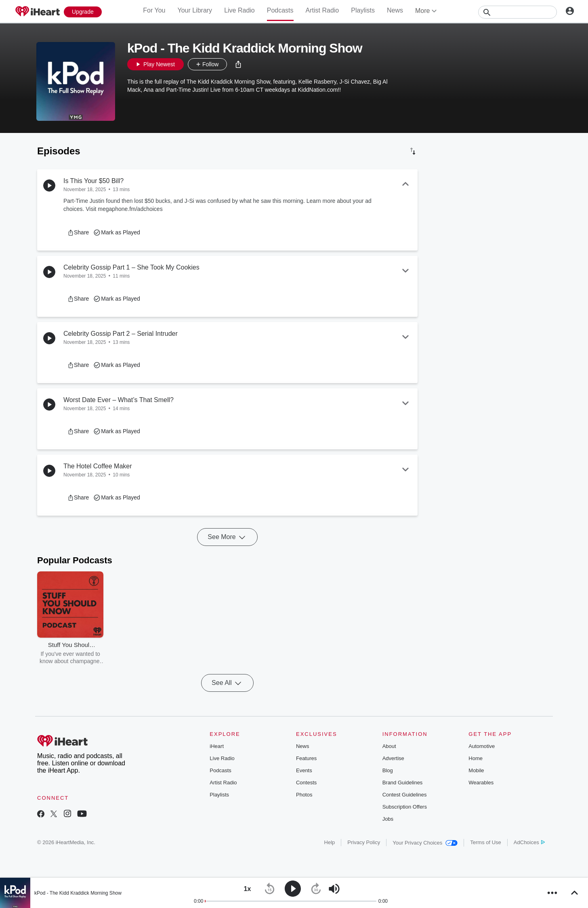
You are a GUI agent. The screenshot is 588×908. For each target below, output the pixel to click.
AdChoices (529, 842)
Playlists (363, 10)
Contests (306, 783)
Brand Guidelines (403, 783)
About (389, 746)
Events (304, 770)
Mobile (476, 770)
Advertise (393, 758)
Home (476, 758)
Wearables (481, 783)
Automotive (482, 746)
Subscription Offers (405, 807)
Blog (388, 770)
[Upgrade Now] (83, 12)
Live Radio (239, 10)
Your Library (195, 10)
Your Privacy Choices (425, 843)
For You (154, 10)
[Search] (518, 12)
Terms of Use (486, 842)
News (395, 10)
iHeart (217, 746)
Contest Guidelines (405, 795)
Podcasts (280, 10)
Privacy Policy (364, 842)
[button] (238, 64)
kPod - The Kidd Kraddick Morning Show (78, 893)
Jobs (388, 819)
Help (330, 842)
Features (306, 758)
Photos (304, 795)
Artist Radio (322, 10)
